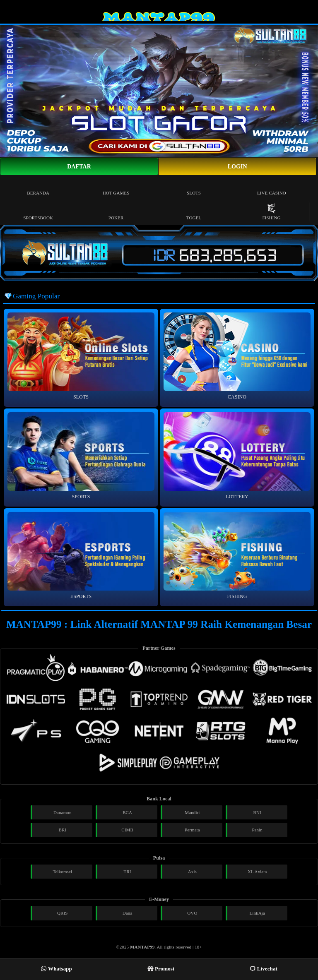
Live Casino (272, 187)
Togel (194, 212)
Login (237, 167)
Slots (194, 187)
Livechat (264, 969)
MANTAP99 (142, 947)
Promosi (161, 969)
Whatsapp (56, 969)
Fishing (271, 212)
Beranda (38, 187)
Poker (116, 212)
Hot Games (116, 187)
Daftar (79, 167)
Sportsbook (38, 212)
